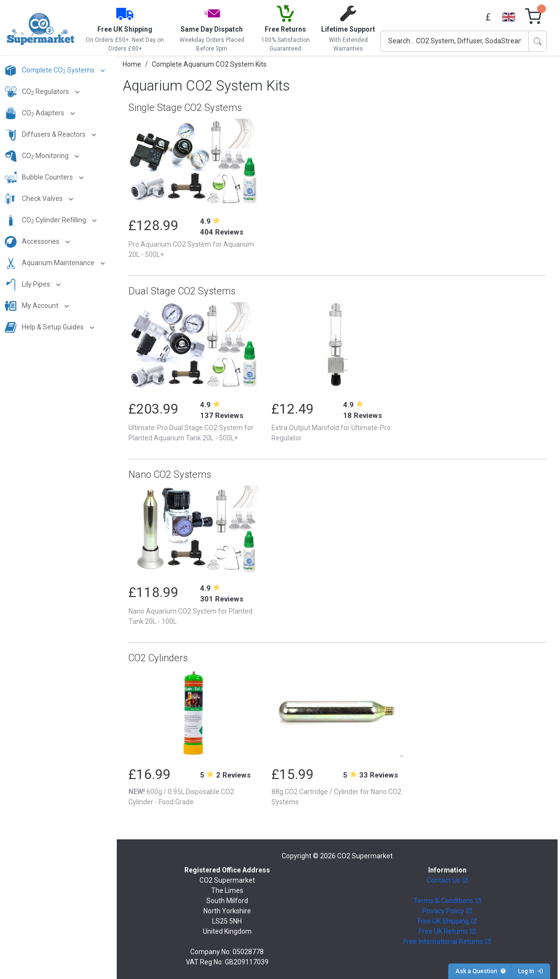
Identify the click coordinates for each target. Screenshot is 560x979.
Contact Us (448, 880)
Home (132, 64)
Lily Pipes (28, 285)
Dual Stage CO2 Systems (182, 291)
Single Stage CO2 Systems (185, 108)
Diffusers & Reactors (46, 135)
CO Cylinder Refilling (46, 220)
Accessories (33, 242)
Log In (531, 971)
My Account (32, 306)
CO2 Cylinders (158, 658)
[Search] (455, 41)
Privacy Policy (447, 911)
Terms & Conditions (448, 901)
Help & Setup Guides (45, 327)
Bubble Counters (40, 178)
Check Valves (35, 199)
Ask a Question (481, 971)
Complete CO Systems (50, 71)
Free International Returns (447, 942)
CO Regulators (38, 92)
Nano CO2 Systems (170, 474)
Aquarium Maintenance (50, 263)
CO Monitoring (37, 156)
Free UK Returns (448, 931)
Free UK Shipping (447, 921)
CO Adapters (35, 113)
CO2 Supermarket (365, 856)
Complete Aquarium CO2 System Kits (209, 64)
